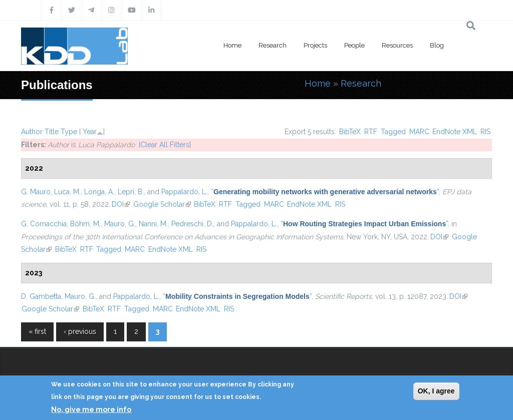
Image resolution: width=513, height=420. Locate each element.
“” (325, 192)
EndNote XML (455, 132)
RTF (371, 132)
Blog (437, 45)
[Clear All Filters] (165, 145)
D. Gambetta (41, 296)
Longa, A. (99, 192)
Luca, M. (67, 192)
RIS (485, 132)
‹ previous (80, 331)
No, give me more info (91, 409)
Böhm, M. (85, 224)
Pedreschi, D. (192, 224)
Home (232, 45)
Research (273, 45)
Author (32, 132)
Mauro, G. (120, 224)
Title (52, 132)
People (354, 45)
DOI (121, 204)
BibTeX (350, 132)
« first (37, 331)
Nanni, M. (153, 224)
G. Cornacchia (44, 224)
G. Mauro (36, 192)
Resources (397, 45)
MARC (419, 132)
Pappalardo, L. (184, 192)
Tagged (393, 132)
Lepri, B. (131, 192)
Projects (315, 45)
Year (90, 132)
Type (69, 132)
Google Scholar (162, 204)
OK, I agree (436, 391)
